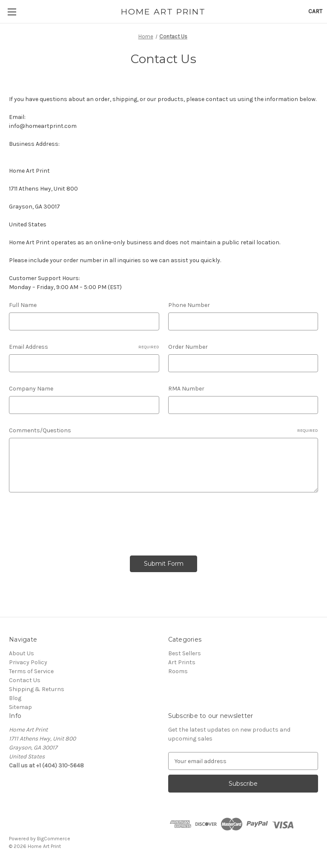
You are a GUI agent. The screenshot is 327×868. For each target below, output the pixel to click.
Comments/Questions (163, 431)
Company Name (31, 389)
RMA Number (186, 389)
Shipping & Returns (37, 689)
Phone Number (189, 305)
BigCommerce (54, 839)
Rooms (178, 671)
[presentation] (74, 521)
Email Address (84, 347)
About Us (22, 653)
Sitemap (20, 707)
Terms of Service (31, 671)
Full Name (23, 305)
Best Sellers (185, 653)
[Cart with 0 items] (315, 11)
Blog (15, 698)
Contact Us (25, 680)
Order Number (188, 347)
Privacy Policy (28, 662)
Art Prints (182, 662)
